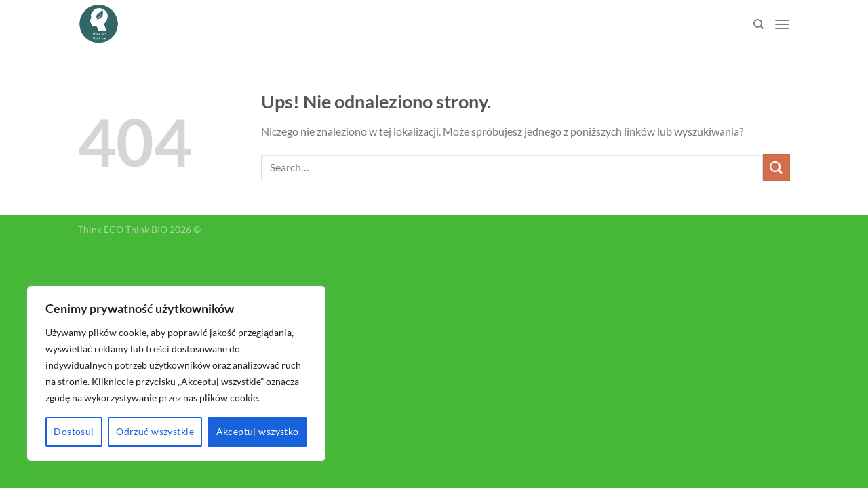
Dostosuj (74, 431)
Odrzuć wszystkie (155, 431)
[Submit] (776, 167)
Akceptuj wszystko (258, 431)
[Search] (758, 24)
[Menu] (782, 24)
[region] (176, 373)
